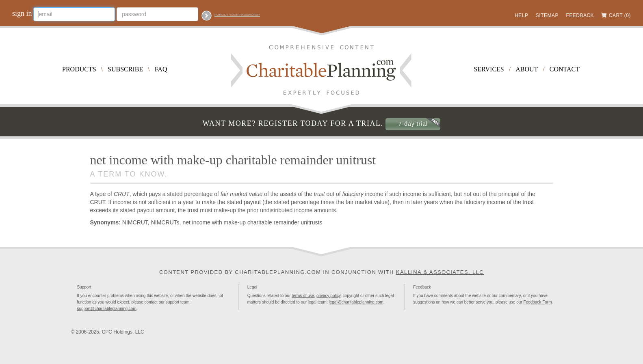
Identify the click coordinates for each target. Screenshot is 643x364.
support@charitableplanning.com (106, 309)
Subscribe (125, 69)
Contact (565, 69)
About (527, 69)
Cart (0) (620, 15)
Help (521, 15)
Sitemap (547, 15)
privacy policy (328, 296)
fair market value (241, 194)
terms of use (303, 296)
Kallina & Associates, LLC (440, 272)
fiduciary (353, 194)
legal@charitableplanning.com (356, 302)
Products (79, 69)
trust (319, 194)
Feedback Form (537, 302)
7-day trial (413, 124)
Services (489, 69)
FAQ (161, 69)
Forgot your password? (237, 15)
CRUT (122, 194)
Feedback (580, 15)
